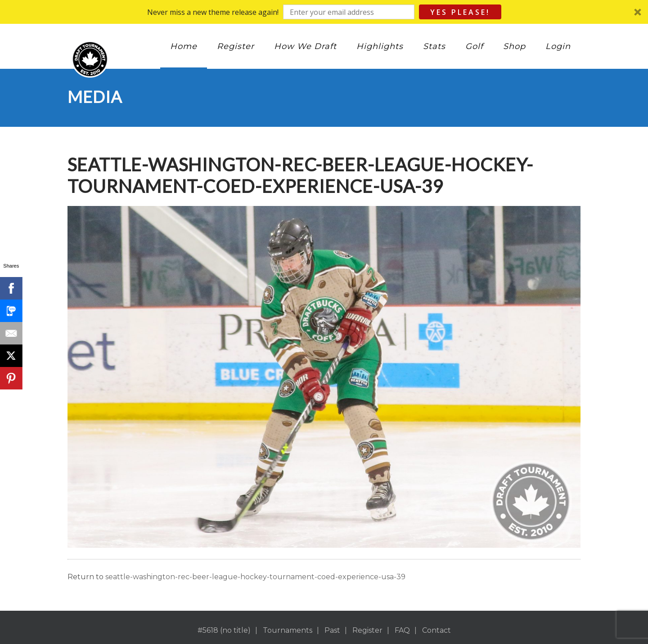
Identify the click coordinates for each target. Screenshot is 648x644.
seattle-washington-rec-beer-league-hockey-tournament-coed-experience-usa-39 (255, 577)
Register (236, 46)
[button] (324, 12)
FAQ (402, 630)
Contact (436, 630)
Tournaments (288, 630)
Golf (474, 46)
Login (558, 46)
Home (184, 46)
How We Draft (305, 46)
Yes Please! (460, 12)
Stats (434, 46)
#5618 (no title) (224, 630)
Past (332, 630)
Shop (514, 46)
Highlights (380, 46)
